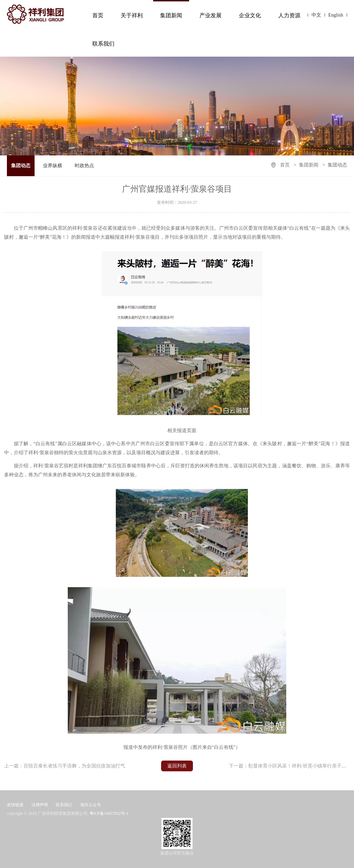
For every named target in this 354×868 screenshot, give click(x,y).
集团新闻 (171, 15)
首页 (98, 15)
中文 (316, 15)
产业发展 (211, 15)
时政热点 (84, 166)
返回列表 (177, 766)
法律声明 (40, 805)
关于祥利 (132, 15)
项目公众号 (91, 805)
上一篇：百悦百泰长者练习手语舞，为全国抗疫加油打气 (65, 766)
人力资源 (289, 15)
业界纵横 (53, 166)
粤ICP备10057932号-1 (109, 813)
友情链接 (15, 805)
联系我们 (103, 44)
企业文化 (250, 15)
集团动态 (21, 166)
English (336, 15)
